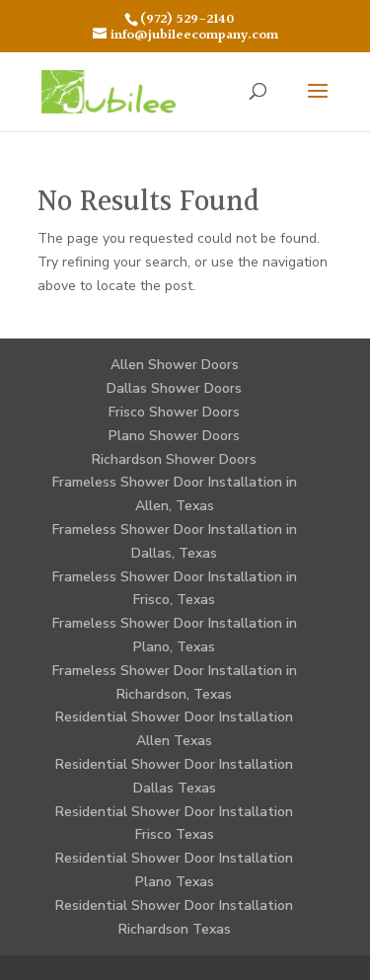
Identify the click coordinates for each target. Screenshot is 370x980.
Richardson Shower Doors (174, 459)
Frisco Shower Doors (174, 412)
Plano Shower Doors (174, 436)
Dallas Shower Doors (174, 388)
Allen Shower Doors (175, 365)
